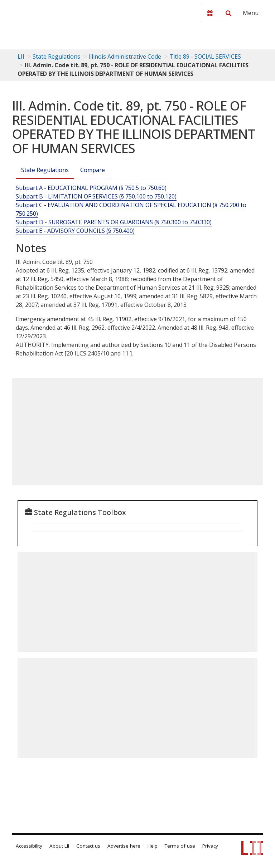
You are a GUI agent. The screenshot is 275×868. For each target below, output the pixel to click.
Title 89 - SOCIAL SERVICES (205, 57)
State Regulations (56, 57)
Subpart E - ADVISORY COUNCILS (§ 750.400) (75, 231)
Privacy (210, 846)
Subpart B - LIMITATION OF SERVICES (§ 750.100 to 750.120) (96, 196)
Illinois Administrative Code (125, 57)
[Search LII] (228, 13)
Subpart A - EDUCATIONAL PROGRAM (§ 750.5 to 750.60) (91, 188)
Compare (93, 170)
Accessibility (29, 846)
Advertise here (124, 846)
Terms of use (180, 846)
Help (153, 846)
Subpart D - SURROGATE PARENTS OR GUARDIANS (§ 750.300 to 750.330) (114, 222)
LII (21, 57)
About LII (59, 846)
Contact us (88, 846)
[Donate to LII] (210, 13)
